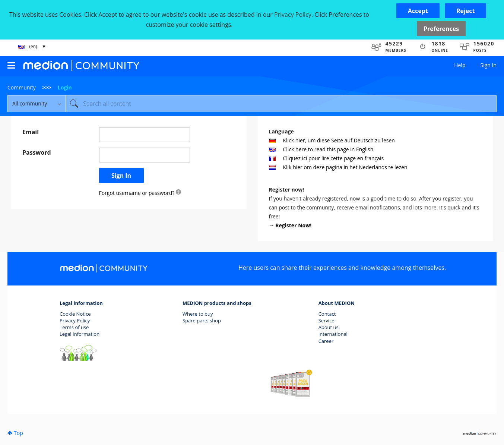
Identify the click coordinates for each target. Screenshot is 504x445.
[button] (418, 11)
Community (22, 87)
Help (460, 65)
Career (326, 341)
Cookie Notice (75, 314)
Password (37, 152)
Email (31, 132)
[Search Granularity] (37, 104)
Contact (327, 314)
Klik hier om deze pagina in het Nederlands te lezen (338, 167)
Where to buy (198, 314)
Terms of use (74, 327)
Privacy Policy (75, 321)
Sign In (488, 65)
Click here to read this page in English (321, 149)
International (333, 334)
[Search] (281, 104)
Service (327, 321)
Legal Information (80, 334)
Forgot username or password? (137, 193)
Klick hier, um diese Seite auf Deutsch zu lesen (332, 140)
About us (329, 327)
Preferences (441, 29)
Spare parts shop (202, 321)
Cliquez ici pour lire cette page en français (327, 158)
